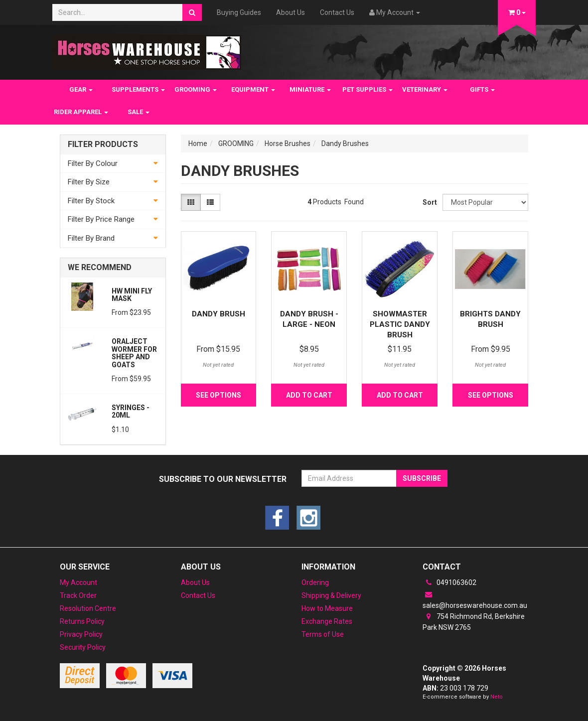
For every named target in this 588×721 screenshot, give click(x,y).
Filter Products (103, 144)
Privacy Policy (81, 634)
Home (198, 144)
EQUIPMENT (253, 89)
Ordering (315, 582)
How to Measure (327, 608)
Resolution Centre (88, 608)
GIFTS (482, 89)
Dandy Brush (219, 314)
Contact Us (337, 12)
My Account (78, 582)
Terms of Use (323, 634)
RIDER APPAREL (81, 112)
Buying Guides (239, 12)
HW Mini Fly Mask (132, 295)
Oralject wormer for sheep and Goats (134, 353)
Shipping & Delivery (331, 595)
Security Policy (83, 647)
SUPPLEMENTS (138, 89)
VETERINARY (425, 89)
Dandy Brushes (345, 144)
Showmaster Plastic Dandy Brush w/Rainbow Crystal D (400, 335)
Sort (429, 202)
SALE (139, 112)
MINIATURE (310, 89)
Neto (497, 697)
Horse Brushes (288, 144)
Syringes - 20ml (131, 411)
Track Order (78, 595)
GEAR (81, 89)
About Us (291, 12)
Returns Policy (82, 621)
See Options (219, 395)
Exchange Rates (327, 621)
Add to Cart (309, 395)
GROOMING (196, 89)
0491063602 (449, 582)
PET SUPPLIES (367, 89)
